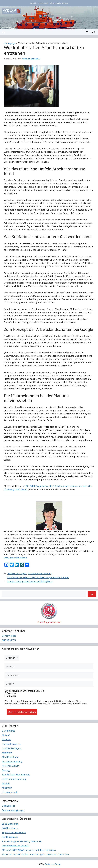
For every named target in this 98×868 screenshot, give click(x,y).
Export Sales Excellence (14, 832)
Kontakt (33, 3)
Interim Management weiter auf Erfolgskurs (30, 581)
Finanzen (7, 739)
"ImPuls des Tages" (17, 573)
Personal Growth (10, 766)
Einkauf (6, 735)
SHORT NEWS (9, 640)
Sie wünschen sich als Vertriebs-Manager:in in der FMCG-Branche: (36, 854)
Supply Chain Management (16, 775)
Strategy (6, 770)
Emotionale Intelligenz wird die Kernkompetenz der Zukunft (38, 577)
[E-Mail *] (49, 684)
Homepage (10, 43)
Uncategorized (9, 792)
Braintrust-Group (53, 864)
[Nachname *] (49, 675)
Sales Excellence (10, 824)
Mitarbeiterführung (12, 761)
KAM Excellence (10, 828)
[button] (4, 32)
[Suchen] (92, 594)
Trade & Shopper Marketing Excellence (22, 841)
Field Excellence (10, 837)
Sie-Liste (10, 696)
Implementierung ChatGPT (16, 846)
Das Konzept (8, 806)
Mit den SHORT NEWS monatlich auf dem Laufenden (29, 850)
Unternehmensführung (40, 573)
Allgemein (7, 788)
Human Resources (11, 744)
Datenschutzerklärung (59, 3)
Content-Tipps (9, 636)
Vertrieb (6, 783)
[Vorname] (49, 666)
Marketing (7, 753)
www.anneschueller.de (15, 558)
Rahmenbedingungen (13, 810)
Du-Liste (10, 693)
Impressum (43, 3)
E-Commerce (8, 731)
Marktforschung (10, 757)
